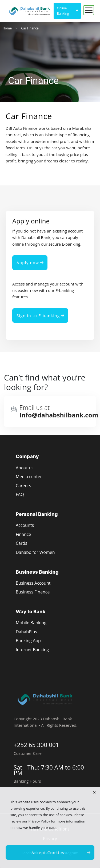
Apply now (28, 262)
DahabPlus (26, 632)
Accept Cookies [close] (48, 852)
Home (7, 28)
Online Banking (63, 11)
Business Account (33, 583)
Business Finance (33, 592)
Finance (23, 534)
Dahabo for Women (35, 552)
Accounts (25, 525)
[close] (94, 792)
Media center (29, 477)
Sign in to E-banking (38, 315)
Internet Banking (32, 650)
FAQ (20, 494)
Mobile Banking (31, 623)
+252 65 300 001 (36, 745)
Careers (23, 486)
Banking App (28, 641)
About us (25, 468)
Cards (21, 543)
